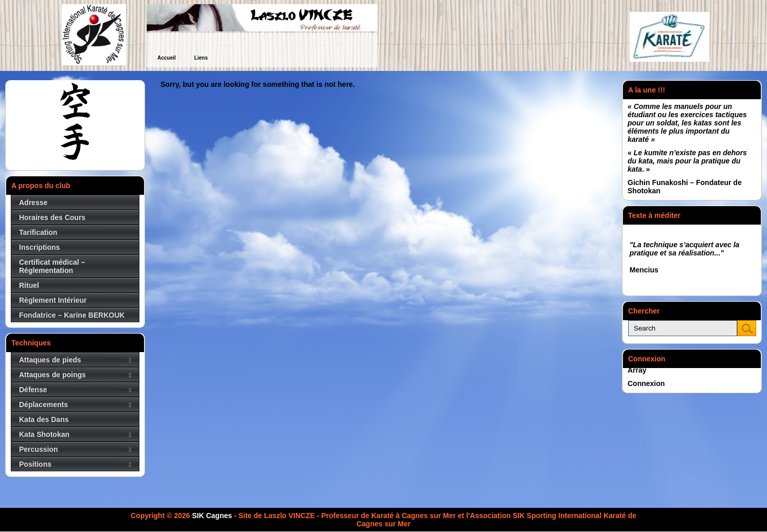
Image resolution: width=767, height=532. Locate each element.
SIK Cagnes (212, 516)
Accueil (167, 58)
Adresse (33, 203)
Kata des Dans (44, 419)
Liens (201, 58)
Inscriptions (39, 247)
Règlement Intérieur (53, 300)
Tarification (38, 232)
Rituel (29, 285)
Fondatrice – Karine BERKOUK (72, 315)
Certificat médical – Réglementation (52, 266)
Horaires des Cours (52, 217)
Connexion (646, 383)
